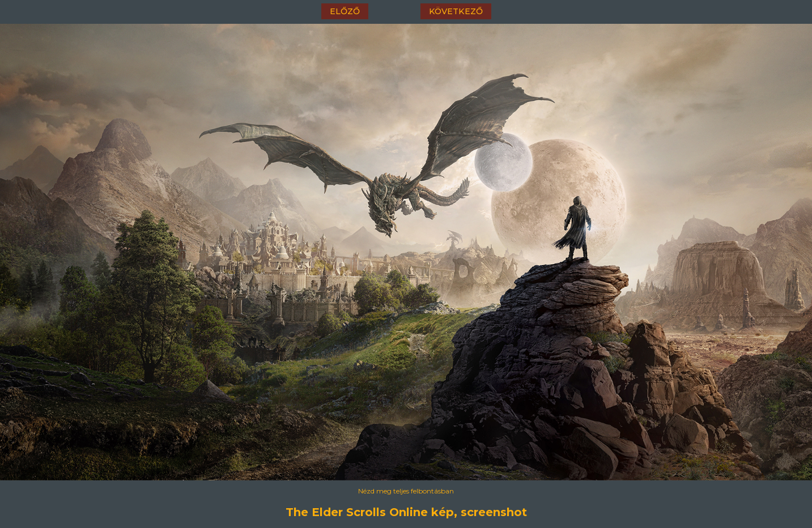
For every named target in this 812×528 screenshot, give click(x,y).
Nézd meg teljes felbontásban (406, 491)
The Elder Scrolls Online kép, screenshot (406, 512)
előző (345, 11)
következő (456, 11)
